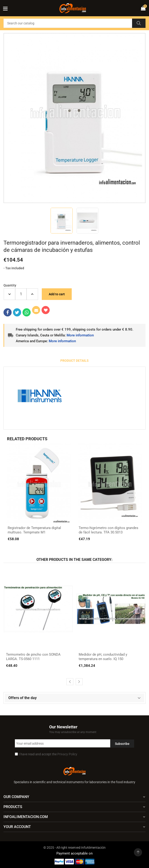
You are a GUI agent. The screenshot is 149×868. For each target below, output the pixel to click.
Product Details (74, 361)
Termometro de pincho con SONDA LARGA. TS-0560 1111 (33, 657)
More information (80, 335)
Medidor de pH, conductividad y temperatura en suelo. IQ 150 (103, 657)
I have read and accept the (48, 754)
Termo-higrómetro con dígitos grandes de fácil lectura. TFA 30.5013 (109, 530)
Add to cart (57, 294)
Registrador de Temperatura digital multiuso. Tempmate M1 (34, 530)
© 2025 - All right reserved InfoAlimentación (74, 848)
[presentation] (70, 682)
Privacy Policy (67, 754)
